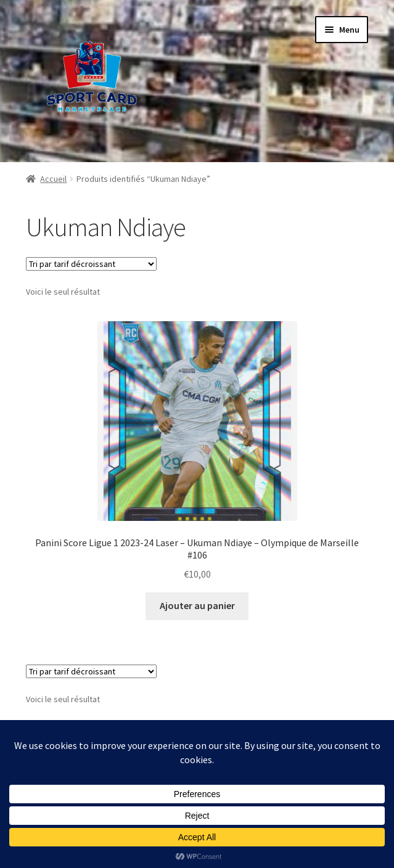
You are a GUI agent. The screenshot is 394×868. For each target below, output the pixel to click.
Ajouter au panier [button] (197, 605)
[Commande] (91, 264)
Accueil (53, 179)
